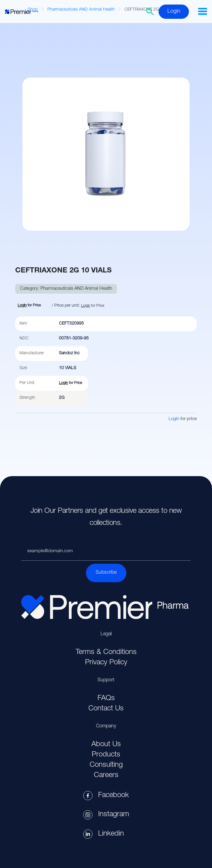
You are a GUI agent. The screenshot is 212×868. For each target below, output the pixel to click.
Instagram (114, 815)
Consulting (106, 765)
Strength (27, 398)
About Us (106, 745)
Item (23, 324)
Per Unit (27, 383)
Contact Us (106, 709)
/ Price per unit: (66, 306)
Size (23, 368)
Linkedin (111, 834)
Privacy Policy (106, 663)
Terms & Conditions (106, 653)
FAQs (106, 699)
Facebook (113, 796)
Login (174, 12)
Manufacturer (32, 353)
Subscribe (106, 573)
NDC (24, 339)
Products (106, 755)
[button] (203, 12)
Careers (106, 776)
